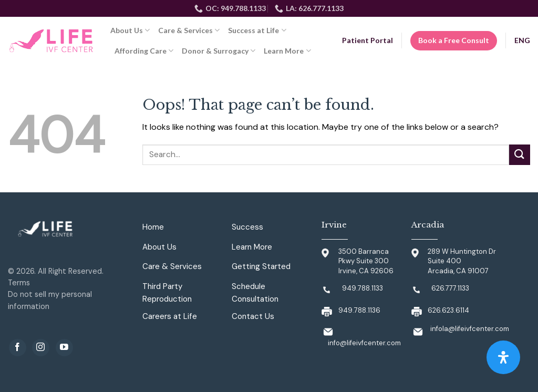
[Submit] (520, 155)
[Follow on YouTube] (64, 348)
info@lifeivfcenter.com (364, 343)
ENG (522, 40)
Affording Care (144, 51)
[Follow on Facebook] (18, 348)
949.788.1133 (363, 288)
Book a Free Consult (454, 40)
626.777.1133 (450, 288)
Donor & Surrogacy (219, 51)
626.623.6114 (448, 310)
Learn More (287, 51)
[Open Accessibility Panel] (503, 357)
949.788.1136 (359, 310)
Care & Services (189, 30)
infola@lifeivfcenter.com (470, 329)
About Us (130, 30)
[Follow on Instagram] (41, 348)
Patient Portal (368, 40)
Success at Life (257, 30)
